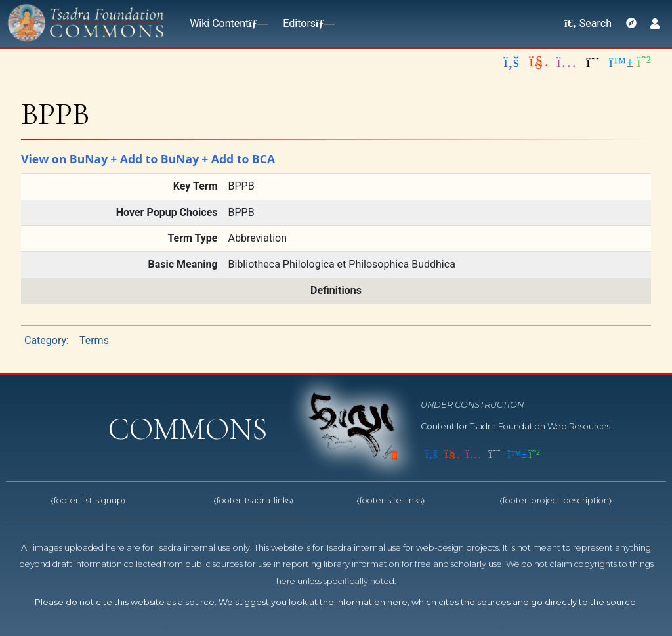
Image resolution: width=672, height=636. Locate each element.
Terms (94, 340)
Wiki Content (226, 23)
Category (45, 340)
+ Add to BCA (238, 159)
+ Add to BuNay (155, 159)
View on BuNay (64, 159)
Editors (306, 23)
